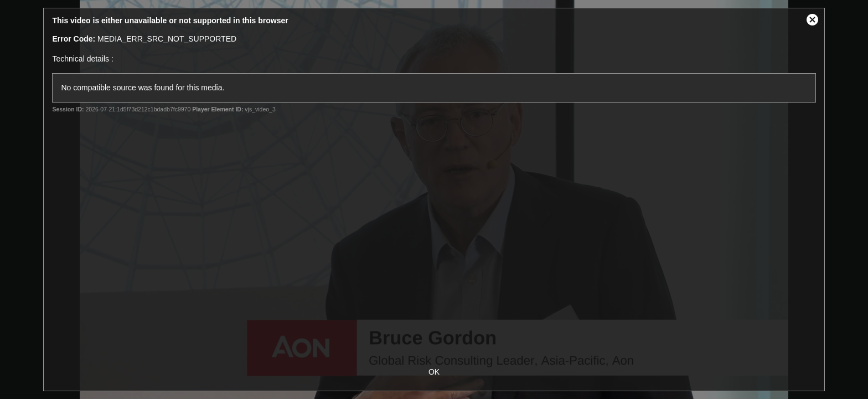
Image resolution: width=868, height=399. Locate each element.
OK (434, 372)
